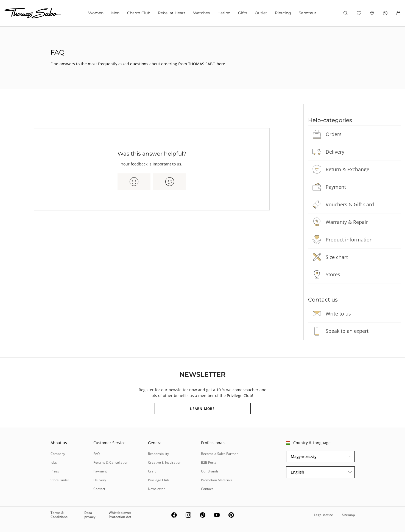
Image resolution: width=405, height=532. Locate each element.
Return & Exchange (347, 169)
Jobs (54, 462)
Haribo (224, 13)
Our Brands (210, 471)
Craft (152, 471)
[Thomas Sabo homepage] (33, 13)
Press (55, 471)
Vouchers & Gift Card (350, 204)
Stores (333, 274)
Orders (334, 134)
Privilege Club (158, 480)
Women (96, 13)
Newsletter (156, 489)
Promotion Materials (217, 480)
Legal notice (323, 515)
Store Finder (60, 480)
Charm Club (139, 13)
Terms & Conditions (59, 515)
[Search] (346, 13)
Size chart (337, 257)
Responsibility (158, 454)
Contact (99, 489)
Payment (336, 187)
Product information (349, 240)
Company (58, 454)
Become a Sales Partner (219, 454)
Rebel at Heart (172, 13)
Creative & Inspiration (165, 462)
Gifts (243, 13)
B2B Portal (209, 462)
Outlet (261, 13)
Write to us (338, 314)
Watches (201, 13)
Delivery (335, 152)
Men (115, 13)
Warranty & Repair (347, 222)
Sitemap (348, 515)
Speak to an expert (347, 331)
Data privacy (90, 515)
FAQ (97, 454)
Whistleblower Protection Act (120, 515)
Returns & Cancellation (111, 462)
